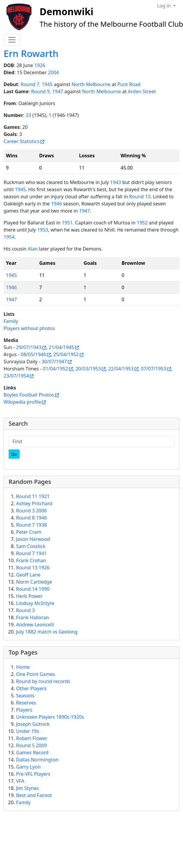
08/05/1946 (33, 354)
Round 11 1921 (33, 496)
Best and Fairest (34, 795)
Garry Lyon (28, 767)
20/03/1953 (88, 369)
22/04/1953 (121, 369)
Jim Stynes (28, 788)
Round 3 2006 (31, 511)
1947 (84, 211)
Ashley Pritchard (34, 503)
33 (28, 115)
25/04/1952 (66, 354)
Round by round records (43, 681)
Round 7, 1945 (37, 84)
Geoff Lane (28, 575)
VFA (20, 781)
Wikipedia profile (22, 402)
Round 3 (25, 610)
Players (24, 710)
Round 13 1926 (33, 568)
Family (11, 321)
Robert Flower (32, 738)
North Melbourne (91, 84)
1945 (20, 189)
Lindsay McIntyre (35, 603)
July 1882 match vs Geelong (47, 632)
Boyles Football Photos (29, 395)
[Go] (14, 454)
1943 (116, 182)
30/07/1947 (54, 362)
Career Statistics (22, 141)
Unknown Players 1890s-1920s (50, 717)
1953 (43, 230)
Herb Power (29, 596)
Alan (33, 249)
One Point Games (36, 674)
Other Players (31, 688)
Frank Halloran (32, 617)
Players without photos (29, 328)
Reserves (26, 703)
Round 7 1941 (31, 553)
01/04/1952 (55, 369)
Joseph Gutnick (33, 724)
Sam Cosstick (31, 546)
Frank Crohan (31, 560)
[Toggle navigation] (12, 40)
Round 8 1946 (31, 518)
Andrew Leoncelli (35, 625)
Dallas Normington (37, 760)
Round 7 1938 (31, 525)
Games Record (32, 753)
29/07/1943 (29, 347)
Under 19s (28, 731)
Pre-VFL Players (33, 774)
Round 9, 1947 (47, 91)
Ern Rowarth (31, 53)
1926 (40, 65)
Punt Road (129, 84)
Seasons (25, 696)
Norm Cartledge (34, 582)
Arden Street (142, 91)
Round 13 (140, 197)
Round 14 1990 (33, 589)
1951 (67, 223)
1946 (56, 204)
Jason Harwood (33, 539)
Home (23, 667)
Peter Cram (29, 532)
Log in (165, 6)
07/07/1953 (153, 369)
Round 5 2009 (31, 745)
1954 (9, 237)
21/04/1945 (61, 347)
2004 (53, 72)
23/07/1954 (16, 376)
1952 (142, 223)
